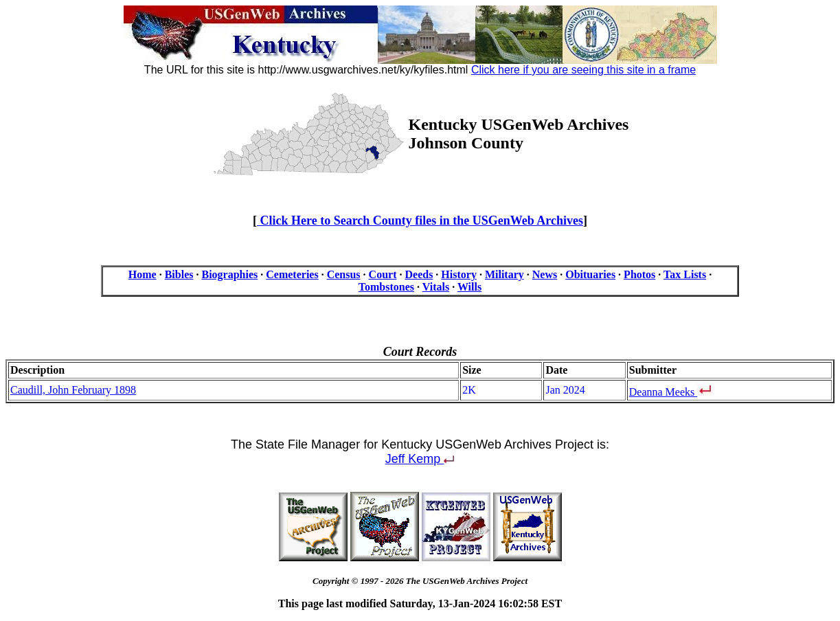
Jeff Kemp (420, 459)
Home (143, 274)
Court (383, 274)
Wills (469, 287)
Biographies (229, 274)
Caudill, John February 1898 (73, 390)
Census (344, 274)
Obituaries (590, 274)
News (545, 274)
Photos (639, 274)
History (459, 274)
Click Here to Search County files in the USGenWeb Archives (420, 221)
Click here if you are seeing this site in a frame (583, 70)
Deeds (419, 274)
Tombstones (386, 287)
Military (504, 274)
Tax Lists (685, 274)
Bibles (179, 274)
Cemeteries (292, 274)
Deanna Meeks (663, 392)
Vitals (436, 287)
